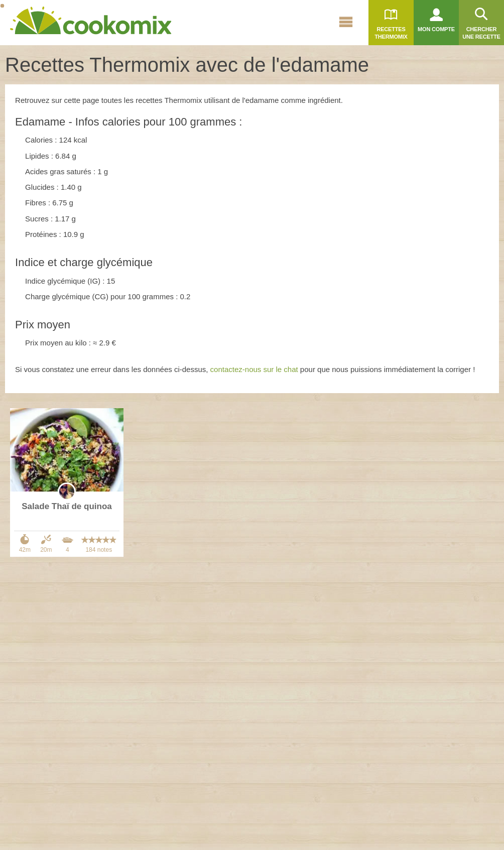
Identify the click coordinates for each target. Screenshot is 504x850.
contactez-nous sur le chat (254, 369)
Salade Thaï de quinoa (67, 506)
